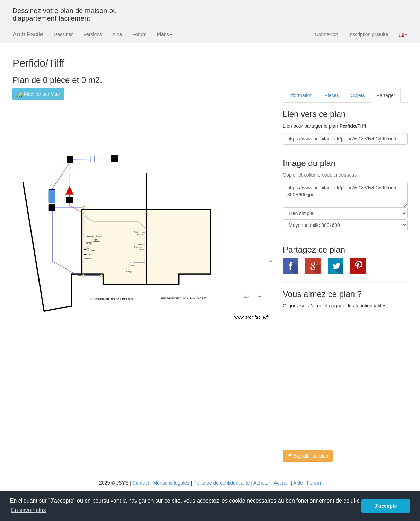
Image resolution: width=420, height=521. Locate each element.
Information (300, 95)
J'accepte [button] (386, 506)
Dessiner (63, 34)
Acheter (262, 483)
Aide (117, 34)
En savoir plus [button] (29, 510)
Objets (358, 95)
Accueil (282, 483)
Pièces (332, 95)
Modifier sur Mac (38, 94)
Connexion (327, 34)
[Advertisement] (341, 385)
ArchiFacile (28, 34)
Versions (93, 34)
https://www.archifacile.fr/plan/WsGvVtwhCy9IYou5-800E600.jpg (345, 195)
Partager (386, 95)
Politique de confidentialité (222, 483)
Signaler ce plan (308, 456)
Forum (139, 34)
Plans (164, 34)
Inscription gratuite (368, 34)
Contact (141, 483)
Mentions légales (171, 483)
